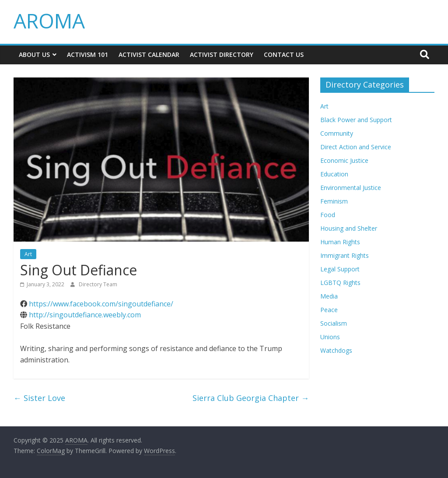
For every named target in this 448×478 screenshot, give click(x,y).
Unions (330, 337)
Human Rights (340, 242)
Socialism (334, 323)
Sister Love (39, 398)
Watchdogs (336, 350)
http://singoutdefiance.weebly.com (85, 315)
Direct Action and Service (356, 147)
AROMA (49, 21)
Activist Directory (222, 54)
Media (329, 296)
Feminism (334, 201)
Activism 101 (87, 54)
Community (337, 133)
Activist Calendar (149, 54)
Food (328, 215)
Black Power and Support (356, 120)
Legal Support (340, 269)
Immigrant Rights (345, 255)
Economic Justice (344, 160)
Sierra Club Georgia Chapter (251, 398)
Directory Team (98, 284)
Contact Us (284, 54)
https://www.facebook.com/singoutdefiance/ (101, 304)
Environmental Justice (351, 188)
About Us (34, 54)
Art (28, 254)
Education (334, 174)
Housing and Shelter (349, 228)
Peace (329, 310)
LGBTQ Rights (340, 283)
